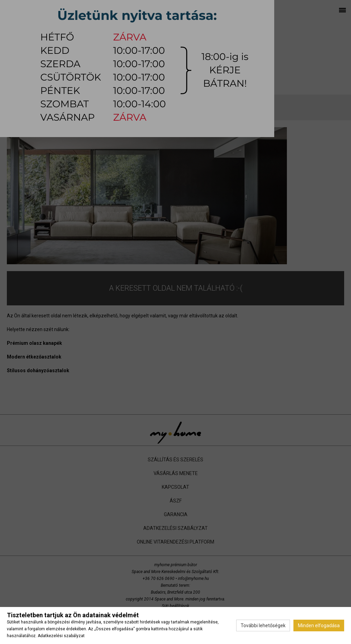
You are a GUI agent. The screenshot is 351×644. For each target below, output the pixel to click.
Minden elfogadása (319, 625)
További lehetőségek (263, 625)
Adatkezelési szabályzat (61, 636)
